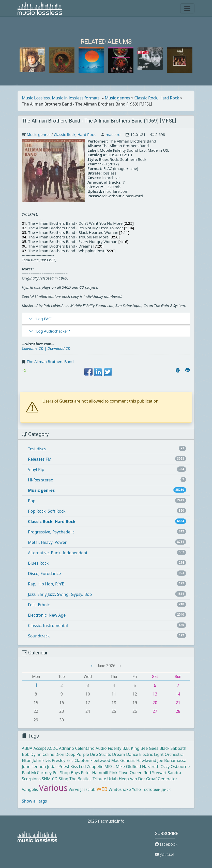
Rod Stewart (155, 773)
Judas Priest (58, 767)
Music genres (117, 98)
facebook (166, 844)
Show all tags (34, 801)
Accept (40, 748)
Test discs (37, 449)
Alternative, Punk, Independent (58, 553)
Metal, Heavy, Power (47, 542)
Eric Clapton (78, 760)
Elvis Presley (54, 760)
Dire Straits (101, 754)
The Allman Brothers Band (50, 361)
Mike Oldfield (128, 767)
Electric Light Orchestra (161, 754)
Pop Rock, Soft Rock (47, 511)
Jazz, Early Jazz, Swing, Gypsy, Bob (60, 594)
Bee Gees (149, 748)
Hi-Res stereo (41, 480)
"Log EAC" (43, 319)
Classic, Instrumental (48, 626)
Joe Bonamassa (172, 760)
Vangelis (30, 789)
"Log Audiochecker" (52, 331)
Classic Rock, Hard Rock (157, 98)
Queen (136, 773)
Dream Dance (125, 754)
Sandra (175, 773)
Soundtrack (39, 636)
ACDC (53, 748)
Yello (136, 789)
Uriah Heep (118, 779)
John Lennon (34, 767)
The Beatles (80, 779)
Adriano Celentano (77, 748)
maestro (113, 134)
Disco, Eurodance (44, 574)
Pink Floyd (119, 773)
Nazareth (151, 767)
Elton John (32, 760)
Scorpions (31, 779)
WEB (102, 789)
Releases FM (40, 459)
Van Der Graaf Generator (154, 779)
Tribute (99, 779)
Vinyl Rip (36, 470)
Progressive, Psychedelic (51, 532)
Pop (32, 501)
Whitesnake (120, 789)
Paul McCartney (37, 773)
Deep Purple (77, 754)
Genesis (128, 760)
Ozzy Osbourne (175, 767)
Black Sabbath (173, 748)
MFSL (110, 767)
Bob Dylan (32, 754)
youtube (165, 854)
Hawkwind (146, 760)
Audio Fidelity (108, 748)
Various (53, 788)
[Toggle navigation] (187, 8)
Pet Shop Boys (66, 773)
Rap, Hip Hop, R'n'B (46, 584)
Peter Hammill (94, 773)
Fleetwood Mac (105, 760)
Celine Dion (53, 754)
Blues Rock (38, 563)
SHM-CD (50, 779)
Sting (63, 779)
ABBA (27, 748)
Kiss (74, 767)
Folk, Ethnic (39, 605)
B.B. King (131, 748)
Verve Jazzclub (82, 789)
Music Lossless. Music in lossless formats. (61, 98)
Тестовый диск (156, 789)
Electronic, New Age (47, 615)
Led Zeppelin (91, 767)
